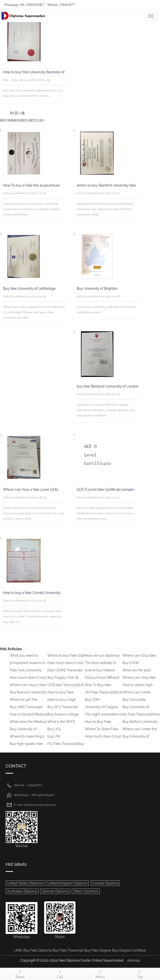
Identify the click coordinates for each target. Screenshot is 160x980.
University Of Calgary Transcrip (102, 710)
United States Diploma (25, 883)
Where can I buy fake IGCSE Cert (139, 659)
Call (60, 973)
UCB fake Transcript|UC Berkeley (66, 688)
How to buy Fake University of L (60, 696)
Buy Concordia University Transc (136, 703)
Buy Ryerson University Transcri (28, 696)
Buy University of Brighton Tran (23, 732)
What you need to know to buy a (24, 659)
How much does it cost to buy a (65, 666)
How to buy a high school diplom (62, 703)
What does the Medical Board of (28, 725)
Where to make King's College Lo (27, 740)
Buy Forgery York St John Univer (63, 681)
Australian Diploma (22, 891)
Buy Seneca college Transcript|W (63, 718)
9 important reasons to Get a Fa (28, 666)
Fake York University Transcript (26, 674)
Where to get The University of (24, 703)
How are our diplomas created (102, 659)
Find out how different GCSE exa (102, 681)
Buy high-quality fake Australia (27, 747)
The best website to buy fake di (101, 666)
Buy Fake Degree (98, 950)
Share (20, 973)
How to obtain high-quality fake (138, 688)
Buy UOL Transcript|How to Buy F (66, 732)
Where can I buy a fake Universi (28, 688)
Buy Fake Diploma (38, 950)
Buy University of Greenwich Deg (136, 710)
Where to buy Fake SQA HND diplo (66, 659)
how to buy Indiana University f (100, 674)
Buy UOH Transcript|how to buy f (103, 703)
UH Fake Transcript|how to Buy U (104, 696)
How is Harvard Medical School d (28, 718)
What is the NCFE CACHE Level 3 (61, 725)
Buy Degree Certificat (129, 950)
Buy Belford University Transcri (140, 725)
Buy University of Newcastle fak (136, 740)
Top (140, 973)
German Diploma (55, 891)
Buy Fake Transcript (68, 950)
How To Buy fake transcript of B (98, 688)
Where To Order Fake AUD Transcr (102, 732)
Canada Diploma (105, 883)
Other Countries (86, 891)
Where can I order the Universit (140, 732)
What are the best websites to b (137, 674)
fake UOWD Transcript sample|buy (65, 674)
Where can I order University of (137, 696)
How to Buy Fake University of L (98, 725)
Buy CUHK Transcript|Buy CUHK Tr (141, 666)
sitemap (134, 960)
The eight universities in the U (104, 718)
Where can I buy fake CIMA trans (139, 681)
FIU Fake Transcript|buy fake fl (66, 747)
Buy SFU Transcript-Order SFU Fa (63, 710)
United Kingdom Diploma (67, 883)
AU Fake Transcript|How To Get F (141, 718)
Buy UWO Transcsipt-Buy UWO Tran (27, 710)
